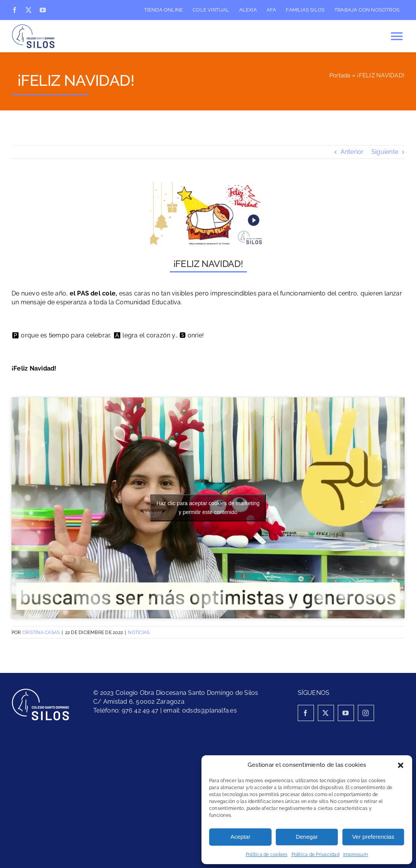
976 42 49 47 (140, 710)
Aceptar (240, 837)
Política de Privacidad (315, 855)
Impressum (356, 855)
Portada (340, 75)
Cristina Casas (41, 633)
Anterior (352, 152)
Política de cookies (267, 855)
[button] (401, 765)
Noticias (139, 633)
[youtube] (43, 10)
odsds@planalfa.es (210, 710)
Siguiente (385, 152)
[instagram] (366, 713)
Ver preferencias (373, 837)
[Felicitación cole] (208, 214)
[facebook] (15, 10)
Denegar (307, 837)
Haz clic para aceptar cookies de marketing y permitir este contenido (208, 508)
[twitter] (29, 10)
